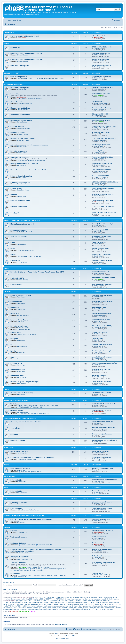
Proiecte (7, 268)
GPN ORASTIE (28, 601)
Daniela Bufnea (22, 122)
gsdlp (95, 214)
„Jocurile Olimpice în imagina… (102, 357)
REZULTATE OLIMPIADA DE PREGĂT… (105, 363)
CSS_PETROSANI (58, 599)
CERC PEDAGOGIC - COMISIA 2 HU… (104, 126)
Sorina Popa (21, 365)
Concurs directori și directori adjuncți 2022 (27, 53)
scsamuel (74, 610)
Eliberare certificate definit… (101, 120)
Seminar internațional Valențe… (102, 434)
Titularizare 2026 (24, 407)
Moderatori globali (24, 611)
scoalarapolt (23, 610)
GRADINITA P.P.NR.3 (80, 601)
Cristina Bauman (38, 78)
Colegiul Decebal (85, 597)
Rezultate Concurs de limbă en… (102, 301)
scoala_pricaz (73, 608)
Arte (12, 357)
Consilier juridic (98, 48)
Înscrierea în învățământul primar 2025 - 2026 (29, 570)
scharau (94, 606)
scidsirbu (100, 606)
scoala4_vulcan (47, 608)
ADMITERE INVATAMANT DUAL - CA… (104, 562)
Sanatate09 (97, 190)
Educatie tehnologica (19, 326)
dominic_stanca (113, 599)
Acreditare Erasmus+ (19, 236)
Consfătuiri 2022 (97, 102)
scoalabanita (98, 442)
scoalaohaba (15, 610)
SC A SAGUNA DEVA (72, 604)
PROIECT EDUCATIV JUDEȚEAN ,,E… (104, 422)
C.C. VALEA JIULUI (49, 597)
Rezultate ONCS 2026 (99, 307)
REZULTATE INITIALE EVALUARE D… (104, 404)
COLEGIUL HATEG (100, 429)
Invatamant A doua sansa (20, 182)
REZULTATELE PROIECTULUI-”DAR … (104, 278)
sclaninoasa (107, 606)
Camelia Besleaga (23, 280)
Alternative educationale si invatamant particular (29, 145)
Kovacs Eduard (22, 493)
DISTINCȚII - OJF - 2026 (99, 332)
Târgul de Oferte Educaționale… (102, 76)
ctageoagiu (78, 599)
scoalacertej (7, 610)
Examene (7, 527)
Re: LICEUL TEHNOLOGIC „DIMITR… (104, 468)
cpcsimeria (17, 599)
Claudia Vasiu (21, 196)
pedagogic (20, 604)
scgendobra (88, 606)
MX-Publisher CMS (69, 636)
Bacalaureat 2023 (51, 575)
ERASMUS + (15, 261)
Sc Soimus (110, 604)
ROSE (13, 249)
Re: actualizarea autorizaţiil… (101, 491)
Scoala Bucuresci (27, 608)
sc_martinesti (98, 492)
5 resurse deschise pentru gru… (102, 170)
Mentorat (14, 194)
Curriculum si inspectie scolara (23, 102)
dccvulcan (97, 423)
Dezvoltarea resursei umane (21, 120)
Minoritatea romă (17, 376)
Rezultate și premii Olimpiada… (102, 295)
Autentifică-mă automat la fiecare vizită (71, 585)
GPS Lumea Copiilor (67, 601)
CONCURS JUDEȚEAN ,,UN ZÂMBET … (105, 440)
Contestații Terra (97, 339)
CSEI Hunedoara (34, 599)
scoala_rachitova (83, 608)
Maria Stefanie (59, 78)
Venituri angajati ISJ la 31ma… (102, 94)
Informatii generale (18, 94)
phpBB (56, 634)
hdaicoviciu (106, 601)
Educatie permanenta (19, 151)
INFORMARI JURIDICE (19, 451)
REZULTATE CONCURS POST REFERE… (105, 480)
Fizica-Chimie (16, 333)
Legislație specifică (98, 573)
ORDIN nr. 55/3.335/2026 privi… (102, 47)
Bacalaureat (15, 574)
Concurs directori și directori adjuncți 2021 (27, 59)
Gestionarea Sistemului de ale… (102, 457)
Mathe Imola (21, 371)
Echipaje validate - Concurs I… (102, 132)
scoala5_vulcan (57, 608)
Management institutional (20, 108)
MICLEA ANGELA (99, 521)
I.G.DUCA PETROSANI (11, 603)
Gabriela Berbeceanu (24, 128)
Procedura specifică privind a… (102, 508)
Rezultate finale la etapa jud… (101, 369)
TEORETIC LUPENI (95, 610)
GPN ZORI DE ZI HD (40, 601)
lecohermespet (39, 603)
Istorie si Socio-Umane (19, 320)
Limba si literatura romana (21, 295)
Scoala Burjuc (37, 608)
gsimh (93, 601)
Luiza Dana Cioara (23, 140)
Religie (13, 351)
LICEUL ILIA (63, 603)
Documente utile (24, 472)
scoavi (68, 610)
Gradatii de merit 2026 (26, 414)
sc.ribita (46, 606)
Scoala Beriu (17, 608)
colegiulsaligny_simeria (110, 597)
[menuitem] (19, 20)
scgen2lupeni (79, 606)
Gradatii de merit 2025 (42, 414)
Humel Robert (22, 377)
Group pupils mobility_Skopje (102, 236)
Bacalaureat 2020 (20, 577)
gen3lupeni (20, 601)
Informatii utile (16, 480)
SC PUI (104, 604)
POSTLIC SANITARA (30, 604)
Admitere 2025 (35, 569)
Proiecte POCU (16, 284)
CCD (5, 499)
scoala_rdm (92, 608)
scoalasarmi (40, 610)
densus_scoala (93, 599)
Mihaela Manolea (23, 55)
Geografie (14, 339)
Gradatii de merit (17, 410)
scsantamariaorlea (83, 610)
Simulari (14, 531)
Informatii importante (99, 36)
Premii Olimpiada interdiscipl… (102, 351)
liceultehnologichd (82, 603)
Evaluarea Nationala (18, 543)
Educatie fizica (16, 363)
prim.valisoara (42, 604)
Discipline (8, 292)
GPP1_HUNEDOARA (100, 128)
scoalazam (62, 610)
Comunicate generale (19, 77)
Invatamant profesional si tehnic (23, 139)
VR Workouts (22, 263)
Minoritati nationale (18, 369)
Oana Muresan (22, 482)
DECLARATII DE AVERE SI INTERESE (30, 98)
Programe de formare (19, 502)
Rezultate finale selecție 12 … (101, 272)
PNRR (13, 242)
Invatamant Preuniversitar (14, 84)
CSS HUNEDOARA (46, 599)
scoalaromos (32, 610)
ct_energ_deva (69, 599)
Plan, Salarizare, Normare (20, 469)
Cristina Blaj (21, 303)
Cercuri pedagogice (24, 329)
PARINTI (33, 611)
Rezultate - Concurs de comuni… (102, 345)
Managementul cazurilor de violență (24, 164)
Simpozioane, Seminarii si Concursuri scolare (20, 418)
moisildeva (105, 603)
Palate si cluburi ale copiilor (21, 176)
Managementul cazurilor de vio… (102, 164)
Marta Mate (21, 160)
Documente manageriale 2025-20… (103, 88)
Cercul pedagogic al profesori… (102, 382)
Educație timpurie (17, 126)
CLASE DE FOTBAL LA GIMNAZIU (103, 207)
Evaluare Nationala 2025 (44, 545)
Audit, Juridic (9, 448)
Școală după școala (18, 230)
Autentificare (9, 582)
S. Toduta (49, 604)
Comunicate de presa (12, 73)
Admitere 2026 (24, 569)
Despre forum (9, 33)
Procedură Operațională (100, 375)
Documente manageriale (20, 88)
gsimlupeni (99, 601)
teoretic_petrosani (107, 610)
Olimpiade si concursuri (20, 556)
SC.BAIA (33, 606)
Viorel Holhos (21, 309)
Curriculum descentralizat (20, 114)
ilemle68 (21, 603)
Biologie (14, 345)
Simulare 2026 (22, 532)
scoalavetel (55, 610)
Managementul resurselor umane (16, 400)
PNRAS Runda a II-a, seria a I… (102, 255)
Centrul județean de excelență (22, 393)
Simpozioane (15, 428)
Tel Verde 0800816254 (19, 207)
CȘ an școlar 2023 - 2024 (100, 114)
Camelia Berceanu (99, 152)
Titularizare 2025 (37, 407)
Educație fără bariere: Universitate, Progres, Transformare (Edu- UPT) (37, 272)
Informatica (15, 314)
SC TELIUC (118, 604)
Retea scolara (9, 476)
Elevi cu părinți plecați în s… (101, 519)
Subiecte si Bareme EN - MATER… (103, 531)
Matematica (15, 308)
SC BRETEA (97, 604)
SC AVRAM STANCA (86, 604)
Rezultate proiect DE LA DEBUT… (103, 194)
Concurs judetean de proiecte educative (26, 422)
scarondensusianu (55, 606)
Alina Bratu (21, 322)
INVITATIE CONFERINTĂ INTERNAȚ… (104, 428)
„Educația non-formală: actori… (102, 502)
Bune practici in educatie (20, 201)
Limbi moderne (16, 301)
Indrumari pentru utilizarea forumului (25, 36)
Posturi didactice (37, 472)
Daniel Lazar (22, 334)
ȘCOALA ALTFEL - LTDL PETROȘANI (104, 213)
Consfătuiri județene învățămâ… (102, 145)
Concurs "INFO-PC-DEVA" (100, 176)
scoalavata (48, 610)
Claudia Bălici (98, 225)
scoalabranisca (117, 608)
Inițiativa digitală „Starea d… (101, 151)
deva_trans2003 (103, 599)
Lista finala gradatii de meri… (101, 410)
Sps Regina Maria (61, 624)
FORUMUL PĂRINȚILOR (20, 66)
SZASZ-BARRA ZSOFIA (25, 78)
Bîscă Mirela (21, 340)
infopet (96, 435)
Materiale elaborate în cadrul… (102, 284)
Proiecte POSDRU (17, 278)
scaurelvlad (64, 606)
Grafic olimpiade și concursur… (102, 556)
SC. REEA (18, 606)
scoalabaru (108, 608)
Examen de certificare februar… (102, 549)
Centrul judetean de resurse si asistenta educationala (31, 519)
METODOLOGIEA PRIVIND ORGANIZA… (105, 182)
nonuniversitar (98, 551)
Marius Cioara (22, 459)
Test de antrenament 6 (99, 537)
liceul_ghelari (72, 603)
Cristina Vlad (21, 394)
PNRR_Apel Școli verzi (99, 242)
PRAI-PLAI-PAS (16, 188)
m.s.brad (98, 603)
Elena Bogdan (22, 470)
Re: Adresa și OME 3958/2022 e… (103, 157)
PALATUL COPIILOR (100, 177)
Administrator (22, 38)
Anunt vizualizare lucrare (100, 543)
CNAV (77, 597)
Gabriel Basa (21, 353)
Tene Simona (21, 297)
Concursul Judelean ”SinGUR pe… (103, 200)
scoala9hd (65, 608)
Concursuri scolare (18, 440)
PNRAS (13, 255)
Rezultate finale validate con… (102, 53)
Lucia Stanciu (98, 95)
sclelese (114, 606)
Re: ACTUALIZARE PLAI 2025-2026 (103, 188)
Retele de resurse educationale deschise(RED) (28, 170)
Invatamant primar (17, 133)
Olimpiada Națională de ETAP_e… (103, 326)
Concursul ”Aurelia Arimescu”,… (103, 393)
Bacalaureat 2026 (25, 575)
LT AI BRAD (91, 603)
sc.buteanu (40, 606)
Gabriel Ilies (21, 523)
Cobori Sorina (21, 178)
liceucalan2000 (54, 603)
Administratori (14, 611)
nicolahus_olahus (114, 603)
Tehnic (6, 488)
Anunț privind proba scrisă (101, 59)
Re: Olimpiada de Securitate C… (102, 314)
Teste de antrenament (19, 537)
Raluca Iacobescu (23, 504)
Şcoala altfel (15, 213)
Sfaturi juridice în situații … (101, 451)
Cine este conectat (11, 590)
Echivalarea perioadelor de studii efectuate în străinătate (32, 458)
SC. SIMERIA (26, 606)
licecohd (46, 603)
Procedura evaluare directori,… (102, 108)
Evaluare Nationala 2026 (27, 545)
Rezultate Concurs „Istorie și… (102, 320)
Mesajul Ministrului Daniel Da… (102, 65)
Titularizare (15, 404)
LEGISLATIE (15, 47)
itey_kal (31, 603)
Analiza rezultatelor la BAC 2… (102, 248)
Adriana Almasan (49, 78)
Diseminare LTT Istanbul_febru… (102, 261)
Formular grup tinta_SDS (100, 230)
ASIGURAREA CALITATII (20, 157)
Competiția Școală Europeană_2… (103, 224)
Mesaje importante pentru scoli (22, 224)
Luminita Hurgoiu (22, 134)
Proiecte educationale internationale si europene (22, 220)
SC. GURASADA (9, 606)
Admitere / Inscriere (18, 563)
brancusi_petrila (38, 597)
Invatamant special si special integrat (25, 382)
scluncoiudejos (8, 608)
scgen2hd (97, 134)
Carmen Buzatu (98, 115)
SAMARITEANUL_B (59, 604)
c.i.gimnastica (60, 597)
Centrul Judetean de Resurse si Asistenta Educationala (24, 516)
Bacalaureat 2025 (38, 575)
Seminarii (14, 434)
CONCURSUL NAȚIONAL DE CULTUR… (105, 139)
